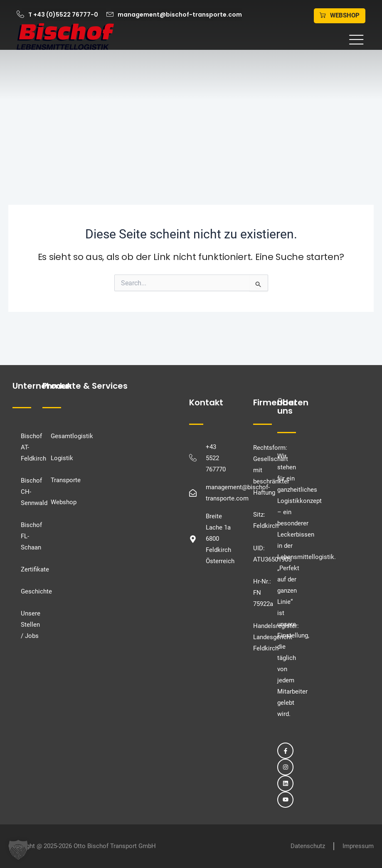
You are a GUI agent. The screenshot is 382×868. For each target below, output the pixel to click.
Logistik (62, 458)
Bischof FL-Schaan (26, 536)
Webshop (64, 502)
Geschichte (26, 591)
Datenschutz (308, 846)
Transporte (66, 480)
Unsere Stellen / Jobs (26, 625)
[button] (244, 40)
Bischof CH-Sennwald (26, 492)
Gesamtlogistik (72, 436)
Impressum (358, 846)
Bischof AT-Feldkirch (26, 447)
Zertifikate (26, 569)
